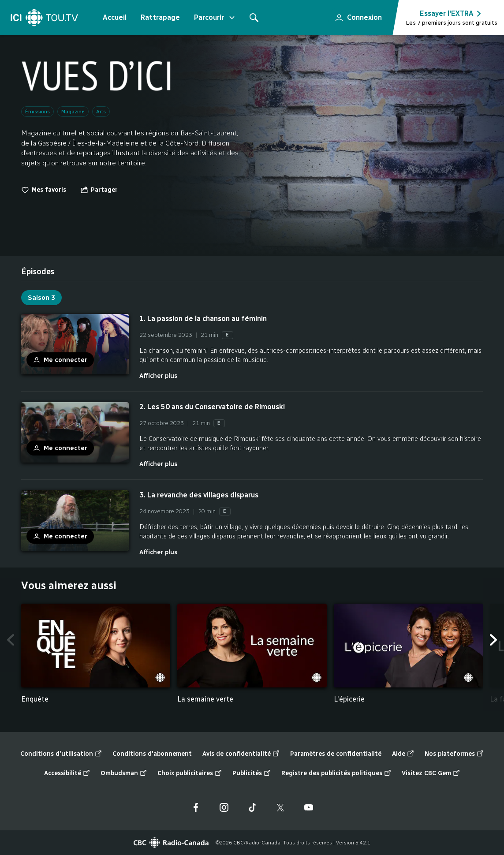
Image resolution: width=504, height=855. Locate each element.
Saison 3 (41, 298)
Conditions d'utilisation (61, 754)
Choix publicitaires (190, 773)
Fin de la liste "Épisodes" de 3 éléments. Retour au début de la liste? (483, 557)
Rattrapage (160, 17)
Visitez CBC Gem (431, 773)
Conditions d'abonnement (152, 754)
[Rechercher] (254, 18)
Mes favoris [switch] (44, 190)
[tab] (38, 272)
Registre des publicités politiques (336, 773)
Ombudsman (124, 773)
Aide (403, 754)
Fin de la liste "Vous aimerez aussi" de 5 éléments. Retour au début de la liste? (483, 711)
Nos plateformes (454, 754)
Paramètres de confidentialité (336, 754)
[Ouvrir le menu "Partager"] (99, 190)
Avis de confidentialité (241, 754)
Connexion (355, 15)
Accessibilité (67, 773)
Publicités (252, 773)
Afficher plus (158, 376)
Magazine (73, 112)
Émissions (37, 112)
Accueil (115, 17)
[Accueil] (44, 18)
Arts (101, 112)
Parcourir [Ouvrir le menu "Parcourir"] (215, 18)
